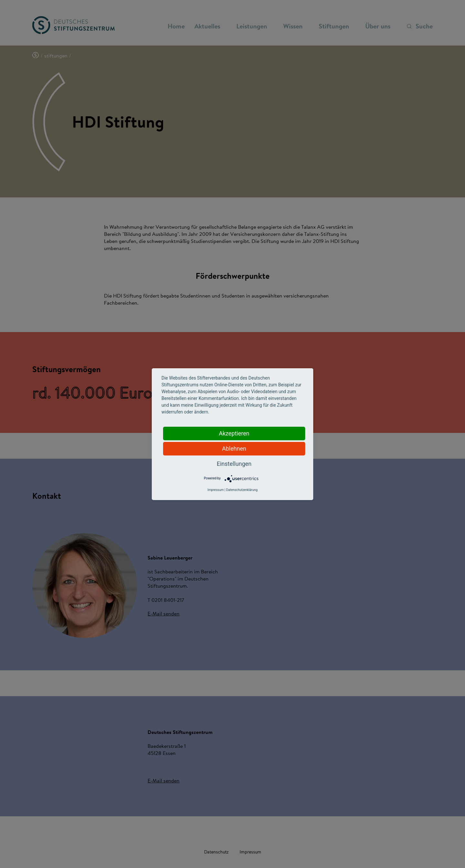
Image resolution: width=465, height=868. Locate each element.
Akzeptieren (234, 433)
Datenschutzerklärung (242, 490)
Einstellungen (234, 464)
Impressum (215, 490)
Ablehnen (234, 449)
